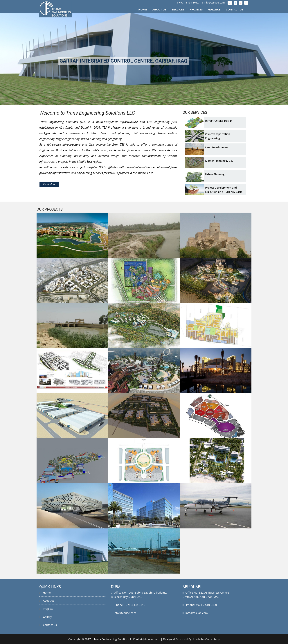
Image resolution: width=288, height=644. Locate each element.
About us (47, 601)
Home (143, 9)
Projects (196, 9)
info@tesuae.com (214, 2)
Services (178, 9)
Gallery (214, 9)
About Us (159, 9)
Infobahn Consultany (206, 639)
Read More (49, 184)
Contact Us (235, 9)
